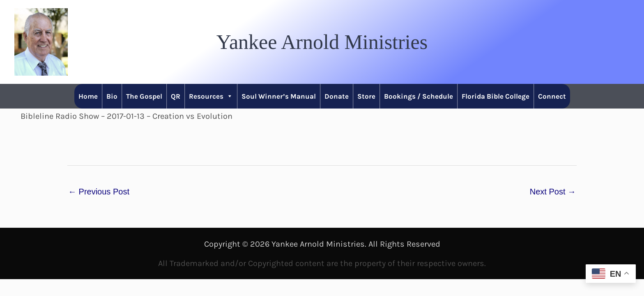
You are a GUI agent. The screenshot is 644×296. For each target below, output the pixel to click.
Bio (112, 96)
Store (366, 96)
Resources (211, 96)
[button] (322, 42)
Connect (552, 96)
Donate (337, 96)
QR (176, 96)
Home (88, 96)
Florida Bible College (496, 96)
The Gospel (144, 96)
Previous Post (99, 192)
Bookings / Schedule (419, 96)
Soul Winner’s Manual (279, 96)
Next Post (553, 192)
